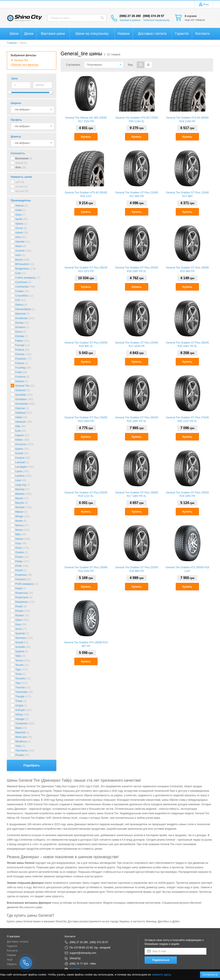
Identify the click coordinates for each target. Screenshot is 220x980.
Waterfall (20, 733)
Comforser (21, 282)
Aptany (19, 224)
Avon (18, 255)
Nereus (19, 525)
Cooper (19, 291)
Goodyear (21, 399)
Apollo (19, 219)
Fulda (18, 372)
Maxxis (19, 498)
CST (18, 300)
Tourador (20, 678)
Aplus (18, 215)
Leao (18, 480)
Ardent (19, 233)
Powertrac (21, 575)
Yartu (18, 746)
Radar (19, 588)
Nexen (19, 530)
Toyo (18, 683)
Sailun (19, 620)
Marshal (20, 489)
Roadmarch (22, 597)
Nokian (19, 539)
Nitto (18, 534)
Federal (20, 350)
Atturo (19, 246)
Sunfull (19, 642)
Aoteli (18, 210)
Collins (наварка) (25, 278)
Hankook (20, 422)
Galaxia (20, 381)
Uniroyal (20, 710)
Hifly (18, 426)
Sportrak (20, 633)
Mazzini (20, 503)
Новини (11, 955)
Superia (20, 651)
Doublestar (21, 318)
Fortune (20, 363)
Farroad (20, 345)
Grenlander (22, 404)
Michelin (20, 507)
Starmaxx (21, 638)
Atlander (20, 242)
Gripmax (20, 408)
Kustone (20, 458)
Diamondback (23, 309)
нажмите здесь (161, 975)
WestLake (21, 737)
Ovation (20, 552)
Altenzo (20, 206)
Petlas (19, 561)
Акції (10, 960)
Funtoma (20, 377)
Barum (19, 260)
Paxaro (19, 557)
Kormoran (21, 444)
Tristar (19, 701)
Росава (20, 755)
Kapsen (20, 435)
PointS (19, 570)
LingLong (21, 485)
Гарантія (12, 946)
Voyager (20, 719)
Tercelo (19, 665)
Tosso (19, 674)
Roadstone (21, 602)
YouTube (75, 969)
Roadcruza (21, 593)
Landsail (20, 462)
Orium (19, 548)
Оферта (12, 964)
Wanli (18, 728)
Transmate (21, 692)
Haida (19, 417)
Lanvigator (21, 467)
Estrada (20, 336)
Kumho (19, 453)
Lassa (19, 471)
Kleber (19, 440)
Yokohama (21, 751)
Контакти (12, 951)
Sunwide (20, 647)
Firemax (20, 354)
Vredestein (21, 724)
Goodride (21, 395)
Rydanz (20, 615)
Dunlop (19, 323)
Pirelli (18, 566)
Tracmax (20, 688)
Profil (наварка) (24, 584)
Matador (20, 494)
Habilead (20, 413)
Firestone (21, 359)
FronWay (20, 368)
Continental (22, 287)
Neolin (19, 521)
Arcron (19, 228)
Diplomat (20, 314)
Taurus (19, 660)
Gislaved (20, 390)
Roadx (19, 606)
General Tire (22, 386)
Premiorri (21, 579)
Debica (19, 305)
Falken (19, 341)
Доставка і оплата (18, 942)
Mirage (19, 516)
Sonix (18, 629)
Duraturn (20, 327)
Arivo (18, 237)
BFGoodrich (22, 264)
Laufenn (20, 476)
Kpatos (19, 449)
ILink (18, 431)
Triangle (20, 697)
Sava (18, 624)
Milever (19, 512)
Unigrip (19, 706)
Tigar (18, 669)
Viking (19, 715)
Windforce (21, 742)
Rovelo (19, 611)
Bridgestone (22, 269)
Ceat (18, 273)
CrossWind (22, 296)
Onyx (18, 543)
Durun (19, 332)
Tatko (18, 656)
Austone (20, 251)
